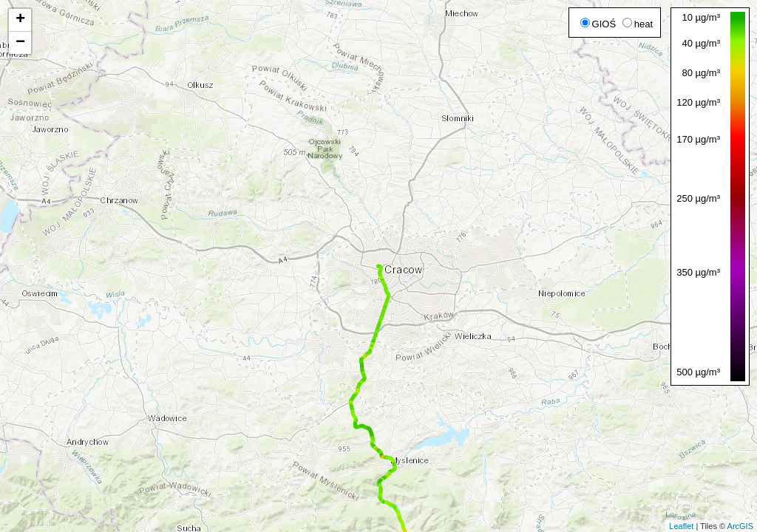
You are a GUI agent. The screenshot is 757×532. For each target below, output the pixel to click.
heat (638, 24)
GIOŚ (598, 24)
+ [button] (20, 20)
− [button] (20, 43)
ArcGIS (740, 526)
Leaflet (681, 526)
